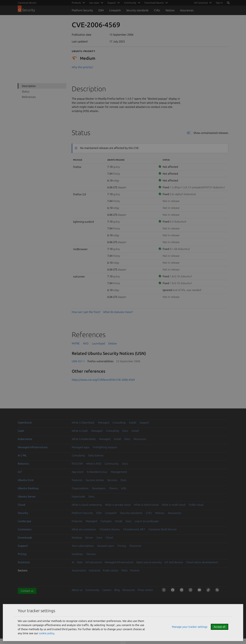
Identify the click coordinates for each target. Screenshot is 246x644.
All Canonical (201, 3)
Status (26, 91)
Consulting (119, 422)
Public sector (111, 570)
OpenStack (25, 422)
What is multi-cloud (174, 505)
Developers (99, 488)
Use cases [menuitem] (94, 3)
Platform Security (82, 10)
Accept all (220, 627)
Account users (106, 546)
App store (78, 472)
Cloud (21, 505)
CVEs (157, 10)
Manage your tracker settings (190, 627)
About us (77, 590)
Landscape (24, 521)
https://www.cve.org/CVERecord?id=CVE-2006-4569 (103, 380)
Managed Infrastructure (119, 562)
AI (73, 562)
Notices (170, 10)
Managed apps (81, 447)
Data (80, 562)
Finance (135, 570)
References (29, 97)
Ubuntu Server (27, 496)
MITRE (76, 343)
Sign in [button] (219, 3)
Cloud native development (202, 562)
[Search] (228, 3)
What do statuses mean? (118, 312)
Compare (106, 521)
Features (77, 480)
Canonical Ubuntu (27, 3)
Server (89, 538)
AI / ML (22, 455)
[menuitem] (202, 3)
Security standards (137, 10)
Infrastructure (94, 562)
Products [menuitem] (76, 3)
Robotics (23, 464)
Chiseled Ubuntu (110, 529)
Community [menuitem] (130, 3)
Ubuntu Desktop (28, 488)
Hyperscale (78, 496)
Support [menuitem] (112, 3)
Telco (124, 570)
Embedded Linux (97, 472)
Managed (104, 422)
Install (133, 422)
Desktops (77, 554)
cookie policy (47, 633)
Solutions (24, 562)
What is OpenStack (83, 422)
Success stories (95, 480)
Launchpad (98, 343)
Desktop (77, 538)
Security (23, 513)
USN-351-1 (78, 361)
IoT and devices (174, 562)
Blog (117, 590)
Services (112, 480)
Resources (140, 439)
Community (112, 464)
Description (29, 86)
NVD (86, 343)
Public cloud (196, 505)
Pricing (122, 546)
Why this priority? (82, 67)
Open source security (149, 562)
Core (99, 538)
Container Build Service (163, 529)
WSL (124, 488)
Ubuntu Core (26, 480)
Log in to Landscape (147, 521)
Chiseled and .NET (134, 529)
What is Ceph (80, 431)
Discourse (135, 546)
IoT (20, 472)
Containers (25, 529)
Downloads (25, 538)
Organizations (80, 488)
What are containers (84, 529)
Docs (125, 431)
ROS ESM (77, 464)
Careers (107, 590)
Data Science (96, 455)
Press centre (145, 590)
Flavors (113, 488)
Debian (113, 343)
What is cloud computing (87, 505)
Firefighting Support (105, 447)
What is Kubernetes (84, 439)
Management (119, 472)
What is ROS (94, 464)
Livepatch (115, 10)
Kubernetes (25, 439)
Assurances (187, 10)
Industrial (94, 570)
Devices (91, 554)
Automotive (79, 570)
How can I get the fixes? (86, 312)
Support (144, 422)
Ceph (21, 431)
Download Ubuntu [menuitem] (154, 3)
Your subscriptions (83, 546)
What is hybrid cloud (146, 505)
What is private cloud (118, 505)
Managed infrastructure (33, 447)
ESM (101, 10)
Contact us (27, 591)
